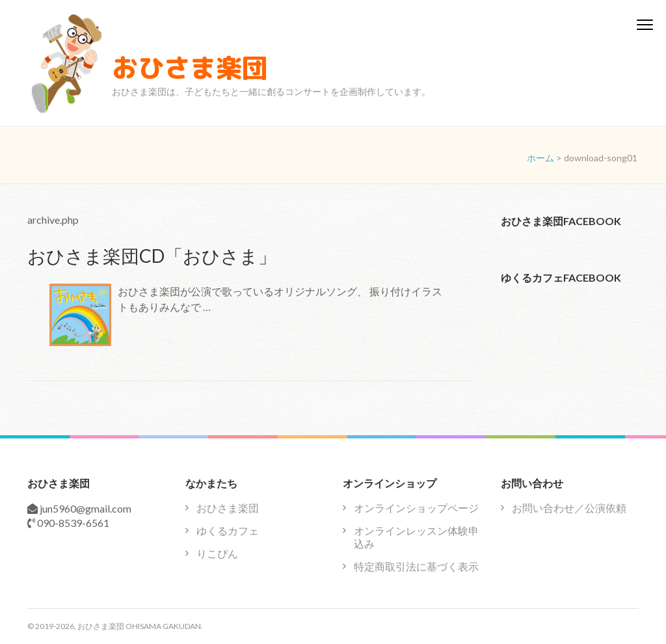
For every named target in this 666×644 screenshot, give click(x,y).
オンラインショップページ (416, 508)
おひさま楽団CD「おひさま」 (152, 256)
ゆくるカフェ (228, 530)
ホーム (540, 158)
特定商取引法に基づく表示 (416, 566)
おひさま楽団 (190, 68)
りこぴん (217, 553)
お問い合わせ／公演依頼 (569, 508)
